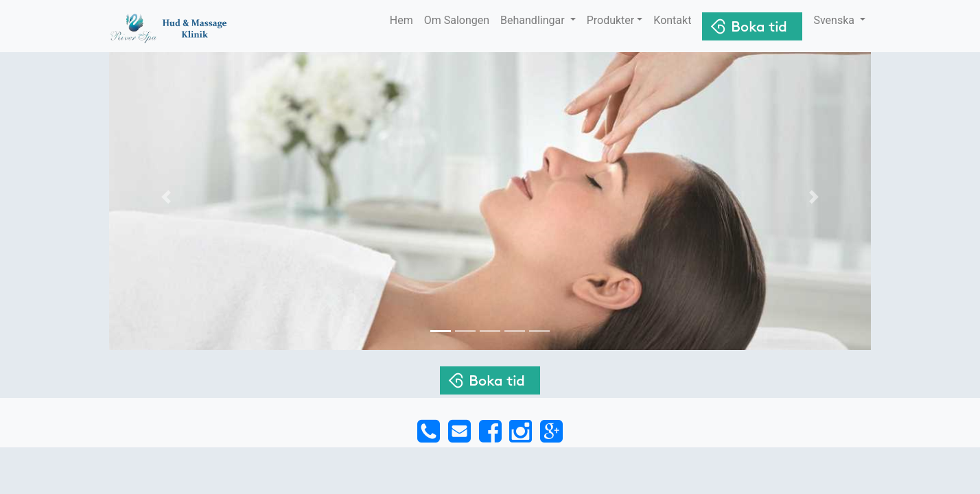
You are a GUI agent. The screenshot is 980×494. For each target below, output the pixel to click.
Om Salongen (457, 20)
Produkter (611, 20)
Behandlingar (534, 20)
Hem (401, 20)
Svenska (835, 20)
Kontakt (672, 20)
